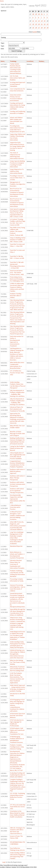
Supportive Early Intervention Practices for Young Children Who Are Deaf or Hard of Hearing (17, 146)
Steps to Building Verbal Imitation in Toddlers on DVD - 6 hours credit (18, 240)
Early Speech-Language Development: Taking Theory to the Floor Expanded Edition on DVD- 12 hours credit (17, 213)
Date (3, 61)
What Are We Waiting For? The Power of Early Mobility (18, 662)
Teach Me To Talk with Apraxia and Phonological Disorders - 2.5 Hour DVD (17, 265)
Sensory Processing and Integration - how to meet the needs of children (18, 588)
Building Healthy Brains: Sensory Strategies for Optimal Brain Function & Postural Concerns (17, 441)
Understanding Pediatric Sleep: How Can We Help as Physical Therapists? (18, 385)
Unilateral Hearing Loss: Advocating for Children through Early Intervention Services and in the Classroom (18, 654)
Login (4, 862)
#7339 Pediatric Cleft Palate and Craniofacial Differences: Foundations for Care (17, 731)
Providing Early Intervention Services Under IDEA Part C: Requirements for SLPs (17, 129)
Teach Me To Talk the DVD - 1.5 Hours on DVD (17, 257)
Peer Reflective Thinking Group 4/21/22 (17, 849)
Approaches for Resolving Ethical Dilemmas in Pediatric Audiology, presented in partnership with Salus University (18, 418)
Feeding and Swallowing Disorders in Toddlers (18, 112)
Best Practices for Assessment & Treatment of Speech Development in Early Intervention (17, 192)
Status (42, 61)
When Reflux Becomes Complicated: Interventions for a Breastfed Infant (17, 365)
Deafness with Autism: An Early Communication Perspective (18, 484)
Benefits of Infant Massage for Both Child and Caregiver (17, 434)
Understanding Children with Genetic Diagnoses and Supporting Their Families (18, 856)
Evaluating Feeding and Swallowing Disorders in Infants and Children (18, 775)
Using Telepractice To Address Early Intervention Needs (17, 171)
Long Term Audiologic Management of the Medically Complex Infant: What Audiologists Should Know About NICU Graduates (17, 538)
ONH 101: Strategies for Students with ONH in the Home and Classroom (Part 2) (18, 831)
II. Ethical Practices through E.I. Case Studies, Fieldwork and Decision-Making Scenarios (17, 516)
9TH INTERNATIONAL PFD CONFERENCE (18, 843)
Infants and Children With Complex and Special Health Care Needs (16, 120)
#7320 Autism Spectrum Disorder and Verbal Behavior (18, 715)
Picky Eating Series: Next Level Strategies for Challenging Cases (17, 279)
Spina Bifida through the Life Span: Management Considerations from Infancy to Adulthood (18, 612)
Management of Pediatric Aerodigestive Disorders (18, 184)
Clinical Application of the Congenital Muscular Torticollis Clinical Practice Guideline (18, 456)
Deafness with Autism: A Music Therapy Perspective (18, 478)
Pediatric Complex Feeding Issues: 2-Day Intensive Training (17, 747)
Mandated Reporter (16, 546)
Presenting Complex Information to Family (17, 580)
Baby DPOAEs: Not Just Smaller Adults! (17, 427)
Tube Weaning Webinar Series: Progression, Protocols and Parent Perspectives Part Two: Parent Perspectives (17, 330)
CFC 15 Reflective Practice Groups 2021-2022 (17, 373)
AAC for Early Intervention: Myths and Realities (17, 78)
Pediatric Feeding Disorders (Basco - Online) (16, 296)
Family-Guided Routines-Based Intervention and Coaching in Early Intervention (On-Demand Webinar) (16, 69)
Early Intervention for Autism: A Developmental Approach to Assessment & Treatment (17, 341)
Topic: (3, 43)
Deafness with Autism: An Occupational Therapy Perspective (17, 491)
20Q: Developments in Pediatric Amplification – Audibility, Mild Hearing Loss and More (17, 393)
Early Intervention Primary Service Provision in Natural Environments (16, 98)
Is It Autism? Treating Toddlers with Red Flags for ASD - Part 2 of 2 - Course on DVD (18, 222)
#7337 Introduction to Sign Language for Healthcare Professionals (17, 723)
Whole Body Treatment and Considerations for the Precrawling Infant (17, 669)
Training (13, 61)
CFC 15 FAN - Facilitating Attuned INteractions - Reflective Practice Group (17, 796)
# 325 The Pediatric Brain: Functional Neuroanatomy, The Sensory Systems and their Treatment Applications (17, 678)
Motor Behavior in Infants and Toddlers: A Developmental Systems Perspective (17, 555)
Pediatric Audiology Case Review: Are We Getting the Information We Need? (17, 574)
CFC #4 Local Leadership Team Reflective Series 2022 (18, 807)
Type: (3, 46)
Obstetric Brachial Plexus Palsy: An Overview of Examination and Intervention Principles (17, 564)
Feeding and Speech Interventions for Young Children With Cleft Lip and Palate (17, 106)
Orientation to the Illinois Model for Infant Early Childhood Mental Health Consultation (17, 814)
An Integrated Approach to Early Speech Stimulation (18, 84)
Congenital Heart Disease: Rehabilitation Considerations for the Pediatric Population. (17, 464)
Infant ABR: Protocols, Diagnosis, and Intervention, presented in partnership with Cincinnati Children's (18, 526)
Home (2, 1)
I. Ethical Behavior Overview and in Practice (16, 507)
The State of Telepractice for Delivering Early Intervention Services (17, 156)
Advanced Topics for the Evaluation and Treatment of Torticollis (17, 409)
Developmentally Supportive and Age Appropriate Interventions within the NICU (18, 499)
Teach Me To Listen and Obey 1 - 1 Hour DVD (17, 245)
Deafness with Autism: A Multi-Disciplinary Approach (18, 471)
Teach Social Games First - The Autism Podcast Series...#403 (17, 272)
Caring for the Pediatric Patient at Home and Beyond (17, 448)
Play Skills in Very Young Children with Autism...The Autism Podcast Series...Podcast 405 (18, 231)
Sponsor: (4, 11)
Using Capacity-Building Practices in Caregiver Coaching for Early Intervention (17, 164)
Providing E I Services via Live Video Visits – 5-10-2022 (17, 178)
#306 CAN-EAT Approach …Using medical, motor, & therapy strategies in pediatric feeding (18, 688)
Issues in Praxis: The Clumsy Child (16, 837)
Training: (3, 37)
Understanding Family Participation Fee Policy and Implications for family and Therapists (17, 645)
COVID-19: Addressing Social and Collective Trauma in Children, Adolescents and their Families (17, 287)
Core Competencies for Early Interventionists (18, 90)
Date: (2, 49)
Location (30, 61)
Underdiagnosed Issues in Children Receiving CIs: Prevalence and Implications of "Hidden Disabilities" (18, 635)
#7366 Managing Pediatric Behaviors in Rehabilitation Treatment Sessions (17, 739)
